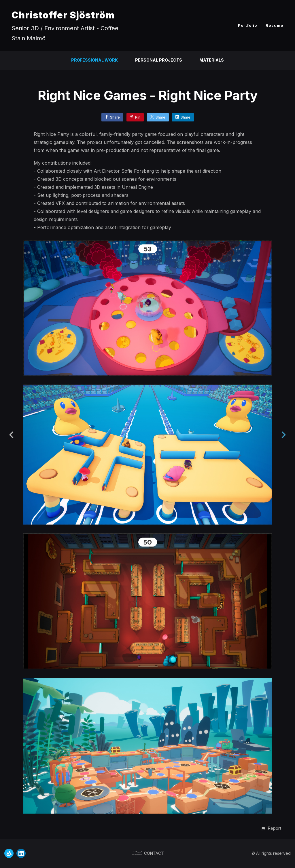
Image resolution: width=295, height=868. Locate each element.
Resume (275, 25)
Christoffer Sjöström (63, 15)
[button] (271, 828)
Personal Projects (159, 60)
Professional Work (94, 60)
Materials (212, 60)
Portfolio (247, 25)
